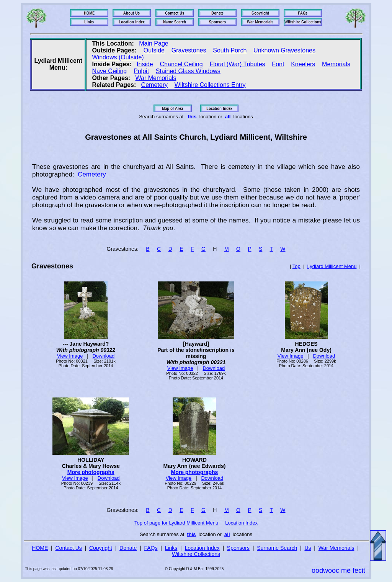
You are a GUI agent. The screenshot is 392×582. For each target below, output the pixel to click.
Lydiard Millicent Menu (332, 266)
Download (103, 356)
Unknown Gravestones (284, 50)
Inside (145, 64)
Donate (128, 548)
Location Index (241, 523)
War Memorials (156, 78)
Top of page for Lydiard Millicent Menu (176, 523)
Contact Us (69, 548)
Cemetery (154, 85)
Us (308, 548)
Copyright (101, 548)
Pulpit (141, 71)
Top (296, 266)
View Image (70, 356)
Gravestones (189, 50)
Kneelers (303, 64)
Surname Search (277, 548)
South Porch (230, 50)
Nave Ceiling (110, 71)
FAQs (151, 548)
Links (171, 548)
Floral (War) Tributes (237, 64)
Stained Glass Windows (188, 71)
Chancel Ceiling (181, 64)
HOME (40, 548)
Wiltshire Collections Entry (210, 85)
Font (278, 64)
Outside (154, 50)
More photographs (91, 472)
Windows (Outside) (118, 57)
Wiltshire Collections (196, 554)
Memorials (336, 64)
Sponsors (238, 548)
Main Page (154, 43)
